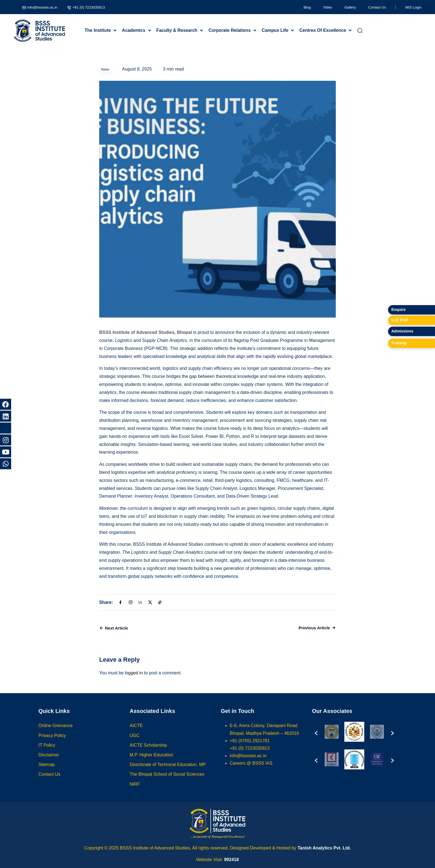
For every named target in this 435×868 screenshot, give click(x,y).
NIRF (135, 789)
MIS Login (413, 7)
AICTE (136, 731)
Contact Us (377, 7)
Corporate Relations (230, 30)
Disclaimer (49, 760)
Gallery (350, 7)
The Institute (98, 30)
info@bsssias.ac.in (42, 7)
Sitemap (47, 770)
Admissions (402, 331)
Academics (134, 30)
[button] (316, 737)
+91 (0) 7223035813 (89, 7)
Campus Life (275, 30)
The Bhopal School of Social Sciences (167, 780)
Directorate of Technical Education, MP (168, 770)
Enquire (399, 310)
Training (399, 343)
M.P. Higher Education (151, 760)
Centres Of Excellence (323, 30)
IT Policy (47, 750)
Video (328, 7)
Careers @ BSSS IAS (251, 769)
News (105, 69)
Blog (307, 7)
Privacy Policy (52, 741)
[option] (332, 737)
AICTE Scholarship (148, 750)
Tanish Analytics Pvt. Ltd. (324, 848)
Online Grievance (56, 731)
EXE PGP (400, 320)
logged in (134, 673)
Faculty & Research (177, 30)
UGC (135, 741)
